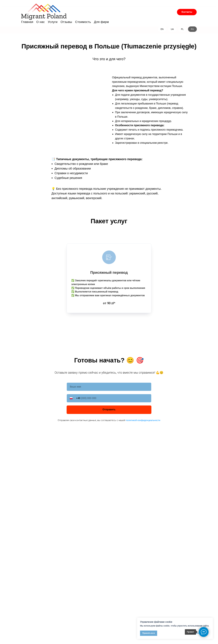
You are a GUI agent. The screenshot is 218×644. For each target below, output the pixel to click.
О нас (41, 22)
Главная (27, 22)
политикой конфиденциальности (143, 420)
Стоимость (83, 22)
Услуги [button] (53, 22)
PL (182, 29)
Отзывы (66, 22)
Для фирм (101, 22)
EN (162, 29)
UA (172, 29)
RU (192, 29)
